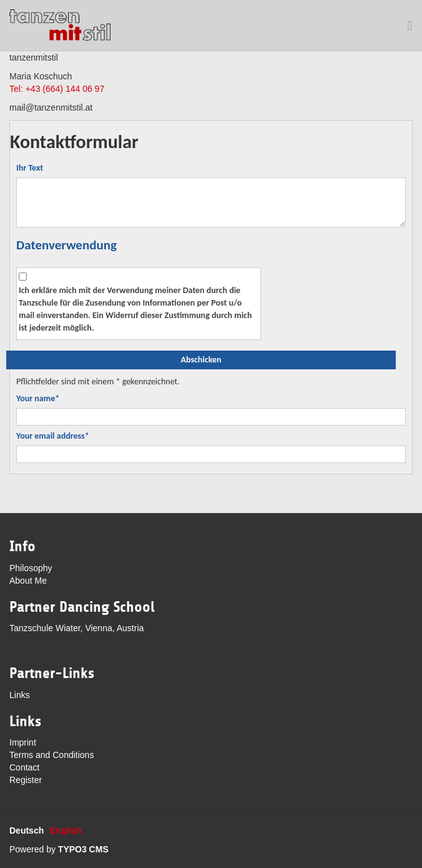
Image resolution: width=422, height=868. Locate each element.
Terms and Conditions (52, 755)
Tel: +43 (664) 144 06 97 (57, 89)
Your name (38, 398)
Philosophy (31, 568)
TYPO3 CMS (83, 849)
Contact (24, 767)
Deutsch (27, 831)
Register (26, 780)
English (66, 831)
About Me (28, 581)
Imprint (23, 742)
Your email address (53, 436)
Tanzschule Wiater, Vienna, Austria (76, 628)
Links (20, 695)
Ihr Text (30, 168)
